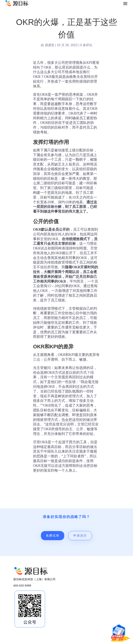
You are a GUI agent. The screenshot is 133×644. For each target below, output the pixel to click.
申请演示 (80, 536)
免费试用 (53, 536)
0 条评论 (86, 45)
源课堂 (50, 45)
